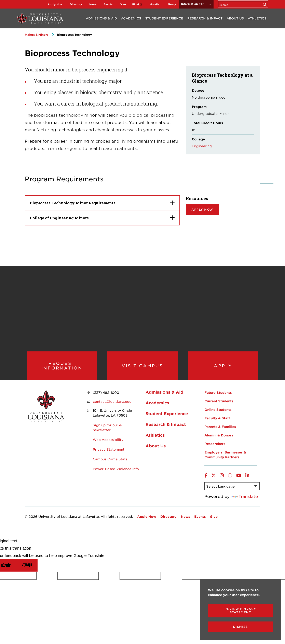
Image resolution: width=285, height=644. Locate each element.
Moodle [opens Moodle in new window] (154, 4)
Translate (245, 503)
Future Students (218, 399)
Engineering (202, 146)
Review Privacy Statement (240, 611)
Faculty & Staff (217, 425)
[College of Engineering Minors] (102, 218)
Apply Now (55, 4)
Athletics (257, 18)
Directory (76, 4)
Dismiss (240, 627)
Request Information (62, 369)
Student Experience (164, 18)
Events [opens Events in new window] (108, 4)
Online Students (218, 416)
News (93, 4)
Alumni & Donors (219, 442)
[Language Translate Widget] (232, 493)
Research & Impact (205, 18)
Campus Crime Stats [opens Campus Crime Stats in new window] (110, 466)
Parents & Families (220, 433)
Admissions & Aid (101, 18)
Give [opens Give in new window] (123, 4)
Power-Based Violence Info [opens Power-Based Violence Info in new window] (116, 476)
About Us (235, 18)
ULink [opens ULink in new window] (136, 4)
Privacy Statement (109, 456)
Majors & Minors (37, 35)
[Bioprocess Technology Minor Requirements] (102, 203)
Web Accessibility (108, 446)
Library (171, 4)
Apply (223, 369)
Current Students (219, 408)
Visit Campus (142, 369)
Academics (131, 18)
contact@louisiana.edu (112, 408)
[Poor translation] (27, 572)
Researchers (215, 450)
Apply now (202, 209)
